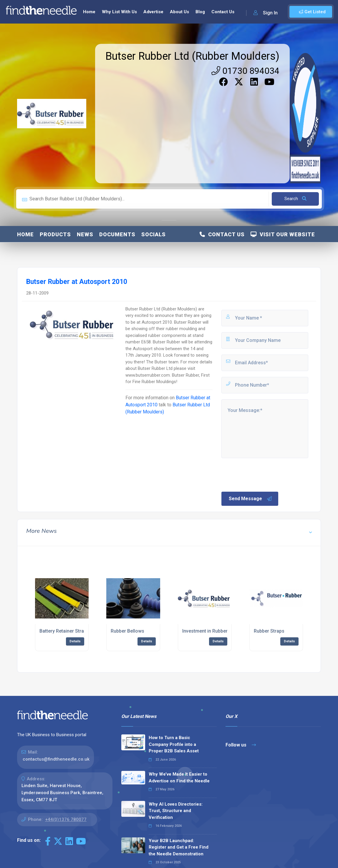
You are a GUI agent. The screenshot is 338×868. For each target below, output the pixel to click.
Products (55, 234)
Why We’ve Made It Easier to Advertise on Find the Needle (179, 778)
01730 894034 (245, 71)
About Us (179, 12)
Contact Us (223, 12)
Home (89, 12)
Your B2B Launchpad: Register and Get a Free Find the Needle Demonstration (179, 847)
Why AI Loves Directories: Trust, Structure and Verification (176, 811)
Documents (117, 234)
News (85, 234)
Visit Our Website (283, 234)
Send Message (251, 499)
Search (295, 199)
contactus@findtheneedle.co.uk (56, 759)
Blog (200, 12)
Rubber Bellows (127, 631)
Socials (154, 234)
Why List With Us (119, 12)
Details (75, 641)
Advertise (153, 12)
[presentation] (265, 474)
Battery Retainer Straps (64, 631)
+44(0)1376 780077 (66, 819)
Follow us (241, 745)
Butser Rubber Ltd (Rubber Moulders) (192, 56)
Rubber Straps (269, 631)
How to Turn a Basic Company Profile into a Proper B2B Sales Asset (174, 744)
